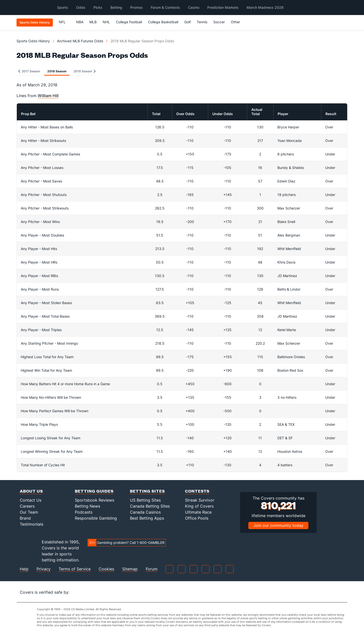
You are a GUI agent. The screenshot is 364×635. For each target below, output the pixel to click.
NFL (64, 22)
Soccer (219, 22)
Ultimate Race (198, 512)
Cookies (106, 569)
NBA (80, 22)
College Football (129, 22)
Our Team (29, 512)
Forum (152, 569)
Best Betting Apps (147, 518)
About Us (31, 491)
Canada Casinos (145, 512)
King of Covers (199, 506)
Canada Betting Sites (150, 506)
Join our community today (278, 525)
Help (24, 569)
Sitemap (130, 569)
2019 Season (85, 71)
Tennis (202, 22)
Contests (197, 491)
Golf (188, 22)
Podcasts (84, 512)
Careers (27, 506)
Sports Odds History (33, 41)
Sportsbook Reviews (95, 500)
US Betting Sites (145, 500)
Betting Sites (147, 491)
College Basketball (163, 22)
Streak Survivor (200, 500)
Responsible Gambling (96, 518)
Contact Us (31, 500)
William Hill (48, 96)
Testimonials (32, 524)
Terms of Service (75, 569)
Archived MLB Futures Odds (80, 41)
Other (238, 22)
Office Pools (197, 518)
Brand (25, 518)
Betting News (87, 506)
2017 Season (29, 71)
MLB (93, 22)
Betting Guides (94, 491)
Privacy (44, 569)
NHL (106, 22)
